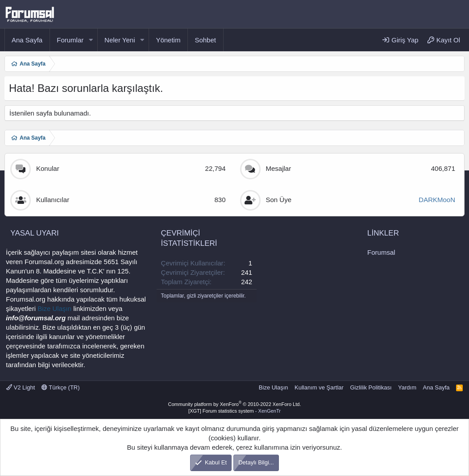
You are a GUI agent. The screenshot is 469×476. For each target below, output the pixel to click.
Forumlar (70, 40)
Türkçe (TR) (61, 387)
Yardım (407, 387)
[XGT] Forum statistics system (234, 411)
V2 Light (21, 387)
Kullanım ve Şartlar (319, 387)
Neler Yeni (120, 40)
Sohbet (205, 40)
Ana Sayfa (27, 40)
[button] (91, 40)
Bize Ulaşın (54, 308)
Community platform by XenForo (235, 404)
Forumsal (381, 252)
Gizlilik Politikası (371, 387)
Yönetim (168, 40)
